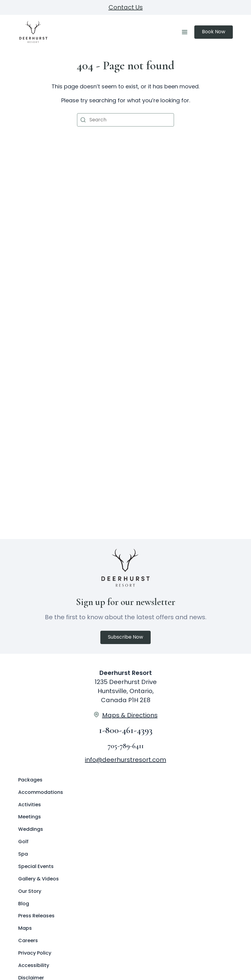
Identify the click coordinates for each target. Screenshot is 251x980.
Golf (23, 842)
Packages (30, 780)
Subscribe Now (125, 637)
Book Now (214, 32)
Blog (24, 904)
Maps (25, 928)
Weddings (31, 829)
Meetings (30, 817)
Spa (23, 854)
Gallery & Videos (38, 879)
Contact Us (126, 7)
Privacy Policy (35, 953)
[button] (83, 120)
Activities (30, 805)
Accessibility (34, 965)
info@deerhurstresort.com (125, 760)
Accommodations (41, 792)
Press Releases (36, 916)
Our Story (30, 891)
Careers (28, 941)
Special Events (36, 866)
